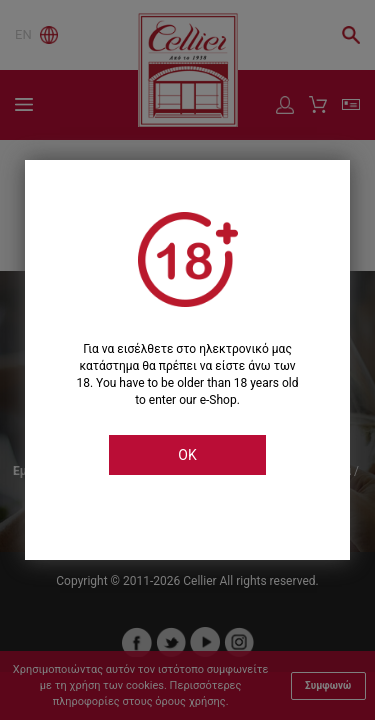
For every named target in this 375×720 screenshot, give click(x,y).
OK (187, 455)
